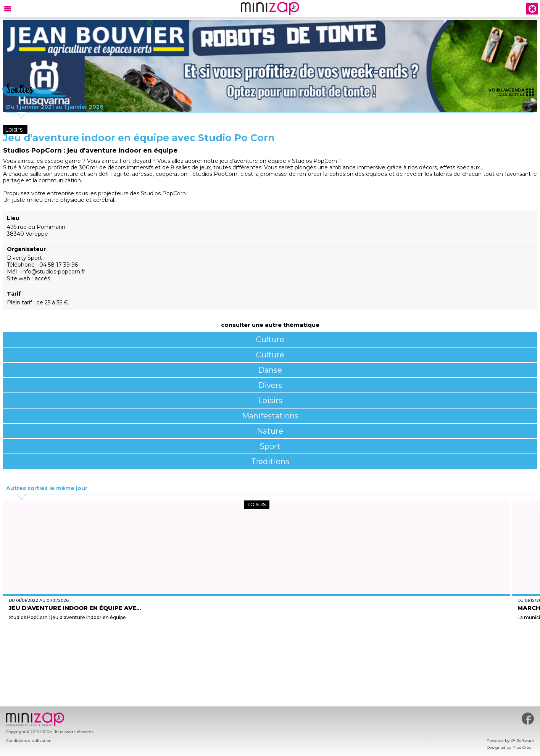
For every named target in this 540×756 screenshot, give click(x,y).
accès (42, 278)
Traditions (270, 462)
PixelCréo (522, 747)
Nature (270, 431)
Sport (270, 446)
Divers (270, 385)
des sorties (511, 92)
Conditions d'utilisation (29, 741)
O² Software (522, 741)
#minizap (528, 719)
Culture (270, 339)
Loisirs (270, 401)
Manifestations (270, 416)
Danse (270, 370)
